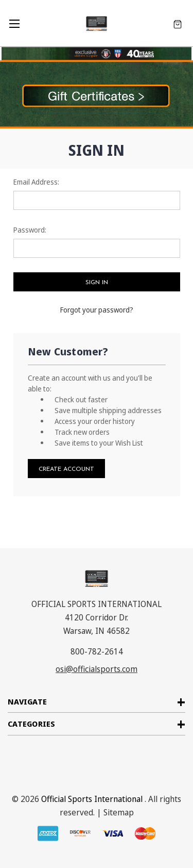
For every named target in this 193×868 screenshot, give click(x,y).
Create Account (66, 469)
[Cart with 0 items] (178, 23)
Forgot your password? (97, 310)
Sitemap (119, 812)
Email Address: (36, 182)
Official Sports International (92, 799)
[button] (97, 94)
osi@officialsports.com (97, 669)
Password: (30, 230)
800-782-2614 (97, 651)
